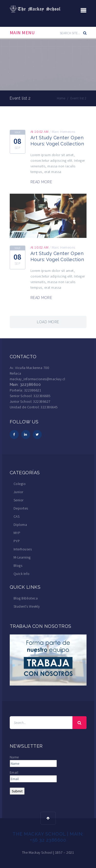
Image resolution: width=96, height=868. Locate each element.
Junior (18, 492)
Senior (19, 500)
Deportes (21, 508)
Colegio (20, 484)
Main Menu (22, 33)
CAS (17, 516)
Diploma (20, 525)
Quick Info (22, 574)
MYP (17, 533)
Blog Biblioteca (26, 598)
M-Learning (22, 557)
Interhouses (23, 549)
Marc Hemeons (63, 132)
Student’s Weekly (27, 606)
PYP (17, 541)
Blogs (18, 565)
